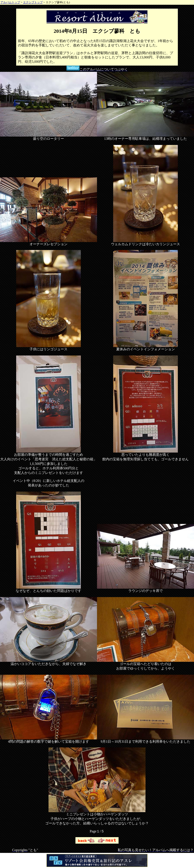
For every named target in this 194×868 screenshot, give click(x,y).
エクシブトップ (33, 2)
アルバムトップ (10, 2)
